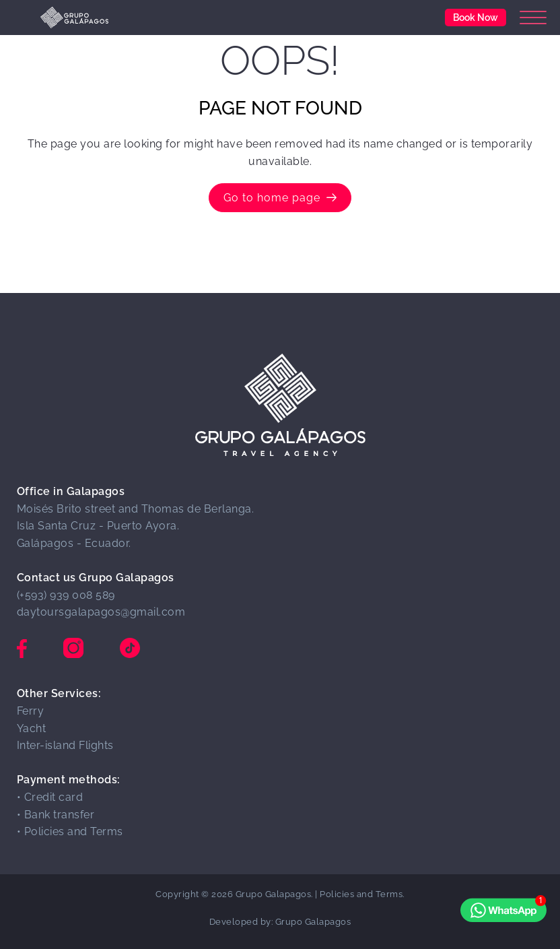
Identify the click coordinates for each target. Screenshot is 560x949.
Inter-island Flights (65, 745)
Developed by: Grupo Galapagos (280, 922)
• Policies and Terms (70, 831)
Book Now (476, 17)
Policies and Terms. (362, 894)
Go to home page (280, 198)
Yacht (32, 728)
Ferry (31, 711)
